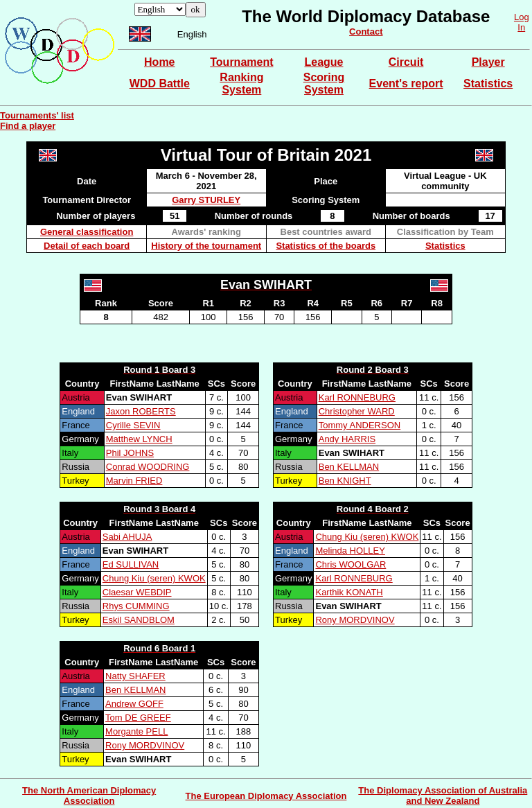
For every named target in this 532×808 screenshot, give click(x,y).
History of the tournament (206, 246)
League (323, 62)
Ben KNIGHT (345, 481)
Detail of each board (87, 246)
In (521, 27)
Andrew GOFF (134, 704)
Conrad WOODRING (148, 467)
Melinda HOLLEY (350, 551)
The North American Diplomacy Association (89, 796)
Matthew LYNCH (139, 439)
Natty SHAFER (135, 676)
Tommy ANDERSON (360, 425)
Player (488, 62)
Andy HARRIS (347, 439)
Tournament (241, 62)
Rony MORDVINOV (355, 620)
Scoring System (324, 84)
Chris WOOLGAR (351, 564)
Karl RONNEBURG (357, 397)
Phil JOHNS (130, 453)
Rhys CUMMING (136, 606)
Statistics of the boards (326, 246)
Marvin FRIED (134, 481)
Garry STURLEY (206, 200)
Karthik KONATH (349, 592)
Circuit (406, 62)
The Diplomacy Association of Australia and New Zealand (443, 796)
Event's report (406, 84)
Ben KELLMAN (349, 467)
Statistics (488, 84)
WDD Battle (160, 84)
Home (159, 62)
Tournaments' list (37, 115)
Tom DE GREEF (138, 718)
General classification (87, 232)
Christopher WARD (357, 411)
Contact (366, 32)
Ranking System (241, 84)
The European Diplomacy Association (266, 796)
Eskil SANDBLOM (139, 620)
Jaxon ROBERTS (141, 411)
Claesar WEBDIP (137, 592)
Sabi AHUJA (127, 537)
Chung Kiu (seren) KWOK (154, 578)
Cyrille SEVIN (133, 425)
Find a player (28, 126)
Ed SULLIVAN (131, 564)
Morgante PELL (136, 731)
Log (522, 17)
